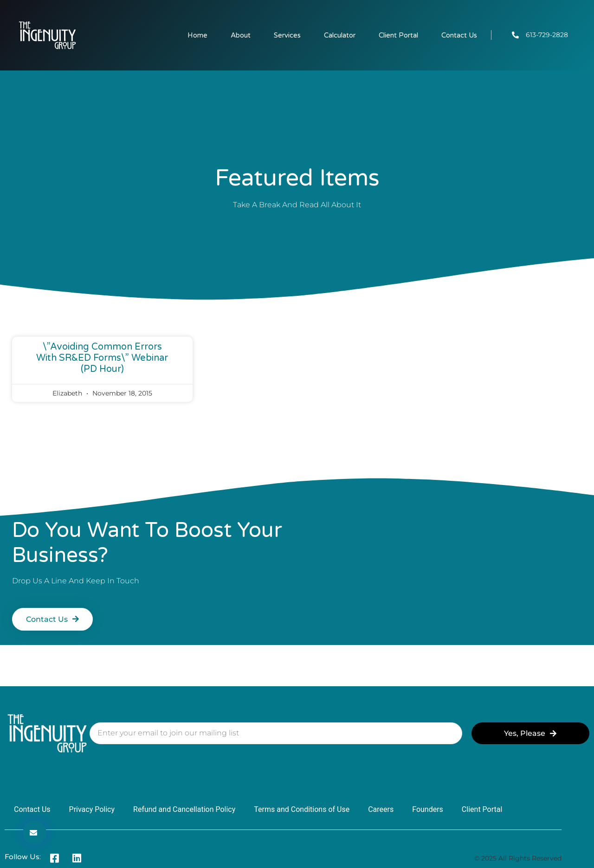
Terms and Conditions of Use (302, 809)
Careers (381, 809)
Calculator (340, 35)
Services (287, 35)
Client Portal (398, 35)
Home (197, 35)
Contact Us (459, 35)
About (241, 35)
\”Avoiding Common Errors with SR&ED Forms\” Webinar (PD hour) (102, 358)
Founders (428, 809)
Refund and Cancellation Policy (184, 809)
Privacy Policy (92, 809)
